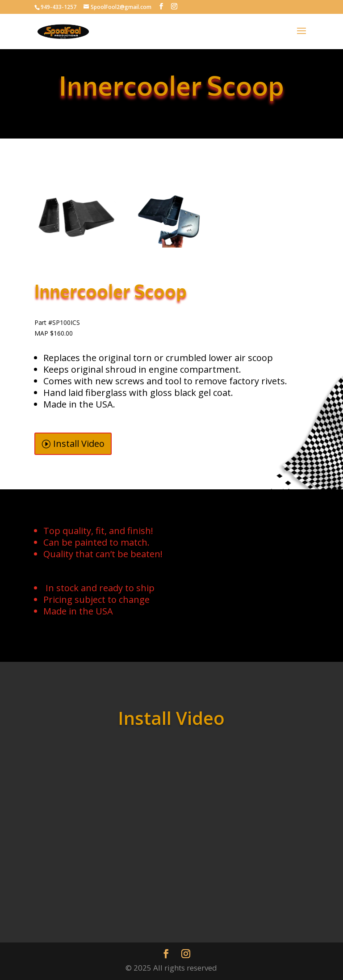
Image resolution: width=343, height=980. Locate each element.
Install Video (79, 444)
